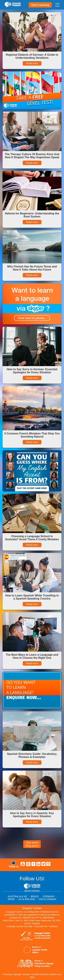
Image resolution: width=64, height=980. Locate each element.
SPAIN (11, 899)
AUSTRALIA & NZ (17, 896)
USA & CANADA (48, 899)
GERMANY (49, 896)
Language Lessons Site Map (19, 926)
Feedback (53, 926)
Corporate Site (41, 926)
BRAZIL (35, 896)
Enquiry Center (32, 908)
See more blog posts (32, 844)
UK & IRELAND (27, 899)
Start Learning (40, 5)
